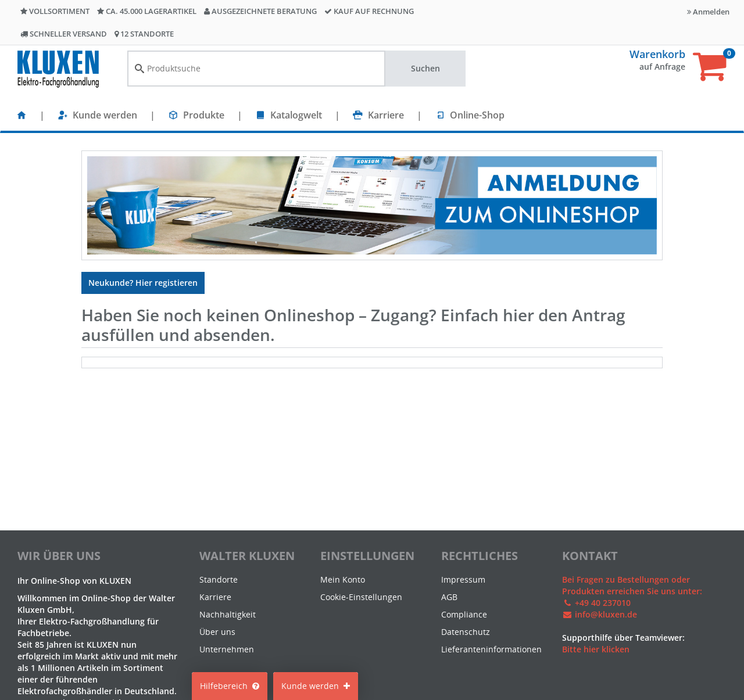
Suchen (425, 68)
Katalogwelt (296, 115)
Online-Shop (477, 115)
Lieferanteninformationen (491, 649)
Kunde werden (105, 115)
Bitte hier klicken (596, 649)
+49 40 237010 (603, 603)
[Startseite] (22, 115)
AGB (449, 597)
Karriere (386, 115)
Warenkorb (657, 54)
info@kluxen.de (606, 614)
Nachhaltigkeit (228, 614)
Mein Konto (343, 579)
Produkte (204, 115)
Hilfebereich (230, 686)
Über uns (217, 632)
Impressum (463, 579)
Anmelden (708, 12)
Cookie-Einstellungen (361, 597)
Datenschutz (466, 632)
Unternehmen (227, 649)
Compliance (464, 614)
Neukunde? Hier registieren (143, 283)
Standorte (219, 579)
